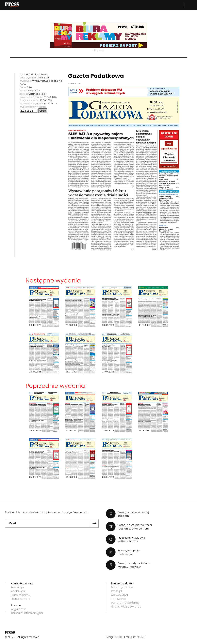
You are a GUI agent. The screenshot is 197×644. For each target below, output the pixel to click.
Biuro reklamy (20, 595)
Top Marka (119, 599)
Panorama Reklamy (125, 603)
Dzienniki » (34, 91)
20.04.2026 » (51, 97)
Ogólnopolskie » (37, 94)
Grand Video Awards (126, 607)
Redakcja (17, 587)
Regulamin (18, 609)
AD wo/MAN (120, 595)
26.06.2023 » (47, 100)
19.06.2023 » (51, 104)
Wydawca (18, 591)
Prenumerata (20, 599)
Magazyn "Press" (123, 587)
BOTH (119, 637)
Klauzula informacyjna (27, 613)
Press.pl (117, 591)
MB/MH (141, 637)
